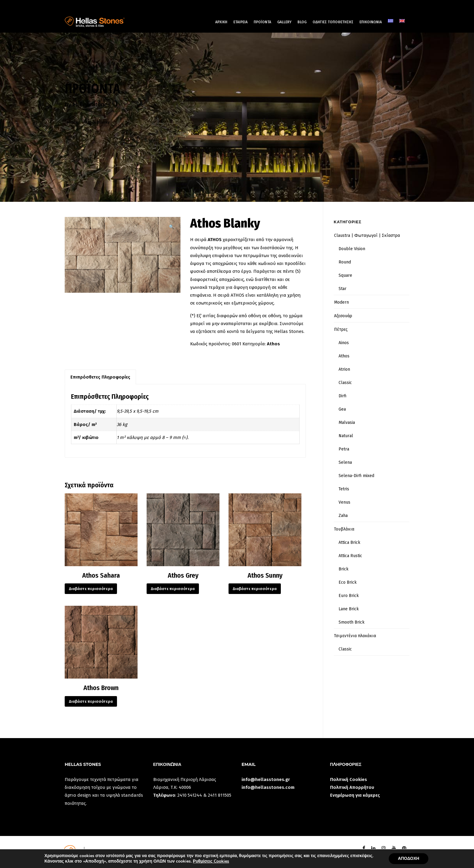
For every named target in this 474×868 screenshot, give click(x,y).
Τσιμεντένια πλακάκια (355, 636)
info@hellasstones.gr (266, 779)
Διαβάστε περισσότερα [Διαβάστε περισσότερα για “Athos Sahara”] (91, 589)
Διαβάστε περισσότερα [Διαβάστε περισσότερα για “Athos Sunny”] (255, 589)
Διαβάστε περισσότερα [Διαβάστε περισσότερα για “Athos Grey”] (173, 589)
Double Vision (352, 249)
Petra (344, 449)
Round (345, 262)
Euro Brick (349, 596)
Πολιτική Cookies (349, 779)
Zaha (343, 516)
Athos (273, 344)
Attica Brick (349, 542)
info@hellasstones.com (268, 787)
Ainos (344, 343)
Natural (346, 436)
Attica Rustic (350, 556)
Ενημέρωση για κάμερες (355, 795)
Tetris (344, 489)
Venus (344, 502)
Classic (345, 383)
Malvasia (347, 423)
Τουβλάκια (344, 529)
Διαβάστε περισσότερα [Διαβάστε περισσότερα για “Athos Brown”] (91, 701)
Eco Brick (348, 582)
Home (72, 122)
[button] (172, 227)
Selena (345, 462)
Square (345, 275)
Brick (344, 569)
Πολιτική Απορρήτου (352, 787)
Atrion (344, 369)
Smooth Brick (352, 622)
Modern (341, 302)
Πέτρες (341, 329)
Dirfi (343, 396)
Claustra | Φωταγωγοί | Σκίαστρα (367, 236)
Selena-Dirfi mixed (356, 476)
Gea (342, 409)
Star (343, 289)
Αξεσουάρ (343, 316)
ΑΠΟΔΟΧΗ (409, 858)
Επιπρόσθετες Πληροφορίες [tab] (100, 377)
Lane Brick (349, 609)
